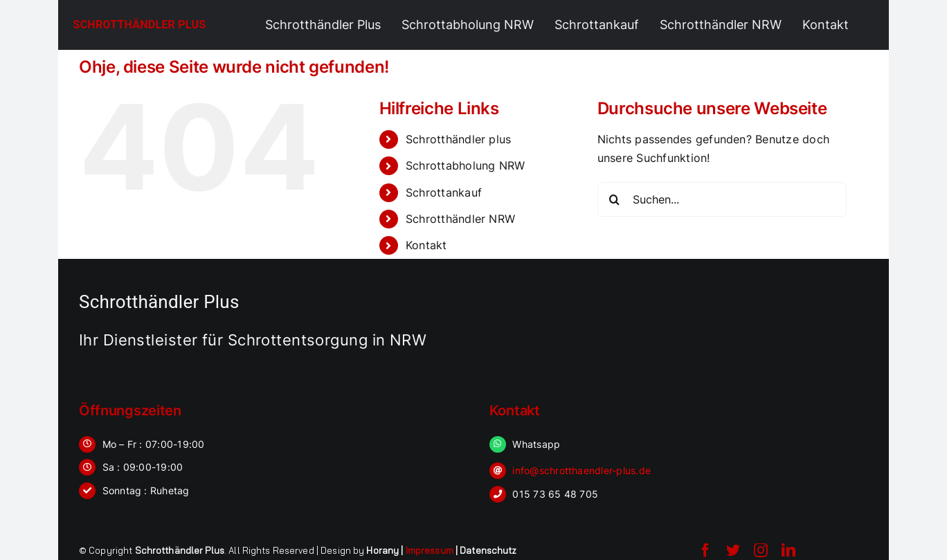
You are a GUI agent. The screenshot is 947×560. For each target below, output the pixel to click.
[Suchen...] (722, 199)
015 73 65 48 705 (555, 494)
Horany (382, 550)
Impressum (430, 550)
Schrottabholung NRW (466, 165)
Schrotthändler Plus (140, 25)
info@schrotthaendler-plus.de (581, 470)
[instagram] (761, 550)
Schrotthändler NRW (460, 219)
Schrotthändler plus (459, 139)
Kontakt (426, 245)
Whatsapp (536, 444)
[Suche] (615, 199)
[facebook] (705, 550)
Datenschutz (488, 550)
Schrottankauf (444, 192)
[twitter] (733, 550)
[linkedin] (788, 550)
